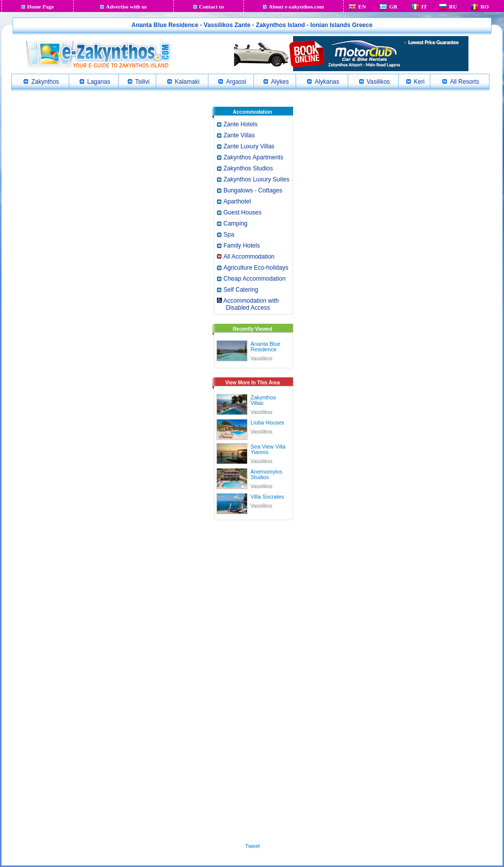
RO (485, 7)
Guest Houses (242, 212)
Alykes (280, 82)
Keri (419, 82)
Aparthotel (237, 201)
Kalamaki (187, 82)
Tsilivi (143, 82)
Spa (229, 235)
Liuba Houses (267, 422)
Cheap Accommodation (255, 279)
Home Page (40, 7)
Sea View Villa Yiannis (268, 449)
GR (394, 7)
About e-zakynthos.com (296, 7)
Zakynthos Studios (248, 168)
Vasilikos (378, 82)
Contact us (211, 7)
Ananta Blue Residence (266, 347)
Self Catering (241, 290)
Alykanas (327, 82)
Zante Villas (239, 135)
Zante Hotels (240, 124)
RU (453, 7)
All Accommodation (249, 257)
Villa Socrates (267, 497)
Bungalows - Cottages (253, 190)
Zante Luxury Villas (249, 146)
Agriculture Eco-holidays (256, 268)
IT (424, 7)
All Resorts (464, 82)
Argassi (236, 82)
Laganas (99, 82)
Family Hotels (242, 246)
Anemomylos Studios (267, 474)
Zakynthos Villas (263, 400)
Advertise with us (126, 7)
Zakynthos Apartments (253, 157)
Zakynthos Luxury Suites (256, 179)
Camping (235, 224)
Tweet (252, 846)
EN (362, 7)
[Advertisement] (253, 680)
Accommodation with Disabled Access (247, 304)
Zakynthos (45, 82)
